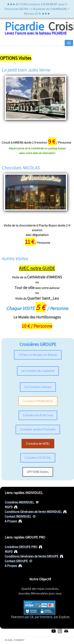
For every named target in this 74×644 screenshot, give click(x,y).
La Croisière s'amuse (38, 387)
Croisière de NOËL (38, 444)
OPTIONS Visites (38, 472)
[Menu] (69, 43)
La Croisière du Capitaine (38, 371)
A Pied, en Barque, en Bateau (38, 355)
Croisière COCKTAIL (38, 458)
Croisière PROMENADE (38, 401)
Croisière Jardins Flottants (38, 429)
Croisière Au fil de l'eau (38, 415)
